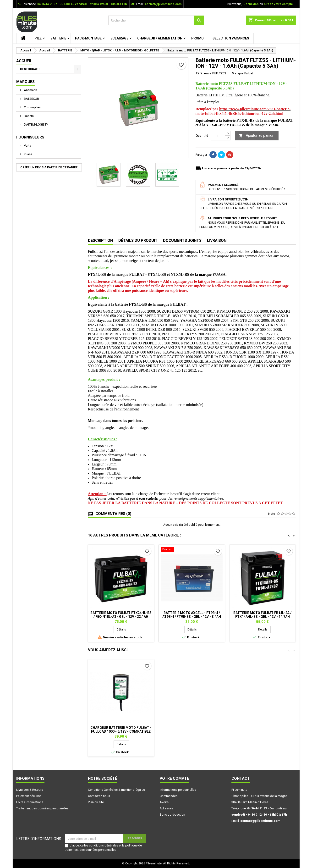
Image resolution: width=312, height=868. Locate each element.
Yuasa (28, 154)
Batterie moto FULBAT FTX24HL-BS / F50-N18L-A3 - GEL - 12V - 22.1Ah (121, 615)
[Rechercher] (156, 20)
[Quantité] (218, 136)
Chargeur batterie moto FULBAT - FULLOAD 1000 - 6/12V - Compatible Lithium (121, 731)
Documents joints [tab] (182, 240)
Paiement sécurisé (29, 796)
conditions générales (104, 845)
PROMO (197, 38)
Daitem (28, 116)
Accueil (24, 61)
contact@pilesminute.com (163, 4)
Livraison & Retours (30, 790)
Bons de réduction (172, 815)
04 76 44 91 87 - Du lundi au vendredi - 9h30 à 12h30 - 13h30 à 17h (82, 4)
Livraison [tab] (217, 240)
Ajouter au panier (256, 136)
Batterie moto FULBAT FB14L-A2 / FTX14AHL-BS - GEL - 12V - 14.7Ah (262, 615)
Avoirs (164, 802)
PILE (38, 38)
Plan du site (96, 802)
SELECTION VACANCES (231, 38)
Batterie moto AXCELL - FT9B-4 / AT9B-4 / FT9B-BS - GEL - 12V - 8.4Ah (192, 615)
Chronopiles (32, 107)
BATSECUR (31, 99)
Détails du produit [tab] (138, 240)
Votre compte (174, 778)
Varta (27, 146)
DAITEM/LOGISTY (36, 124)
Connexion (251, 4)
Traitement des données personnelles (42, 808)
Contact (241, 778)
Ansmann (30, 90)
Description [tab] (100, 240)
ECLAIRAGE (119, 38)
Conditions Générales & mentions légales (116, 790)
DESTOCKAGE (30, 69)
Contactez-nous (99, 796)
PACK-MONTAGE (88, 38)
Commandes (169, 796)
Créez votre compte (279, 4)
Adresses (166, 808)
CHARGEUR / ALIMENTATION (160, 38)
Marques (25, 82)
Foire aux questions (30, 802)
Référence (204, 73)
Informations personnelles (178, 790)
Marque (238, 73)
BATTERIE (58, 38)
